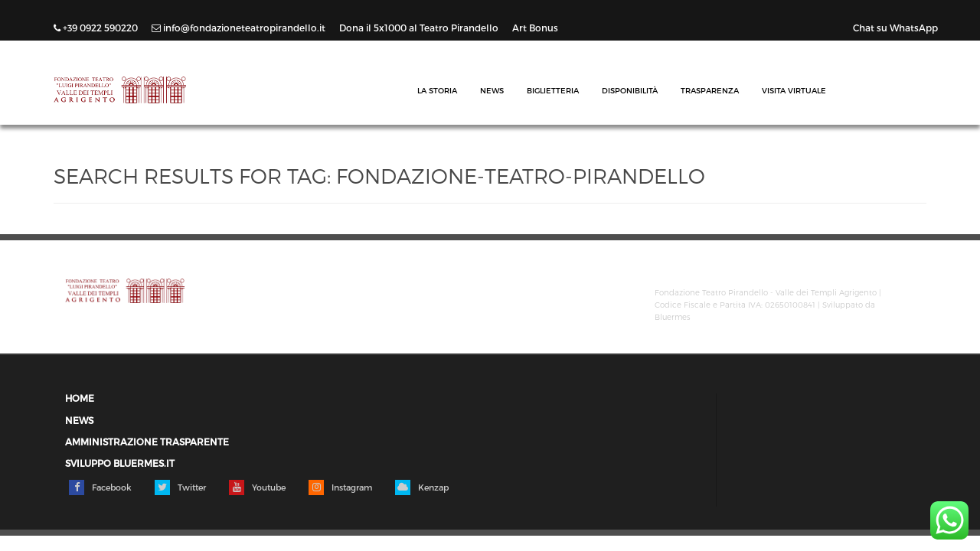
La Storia (437, 90)
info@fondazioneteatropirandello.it (240, 28)
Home (80, 398)
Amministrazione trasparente (147, 442)
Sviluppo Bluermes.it (120, 463)
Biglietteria (553, 90)
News (492, 90)
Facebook (100, 487)
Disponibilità (630, 90)
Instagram (340, 487)
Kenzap (422, 487)
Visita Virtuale (794, 90)
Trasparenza (710, 90)
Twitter (180, 487)
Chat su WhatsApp (895, 28)
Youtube (257, 487)
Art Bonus (535, 28)
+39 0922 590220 (97, 28)
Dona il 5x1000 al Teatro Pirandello (420, 28)
